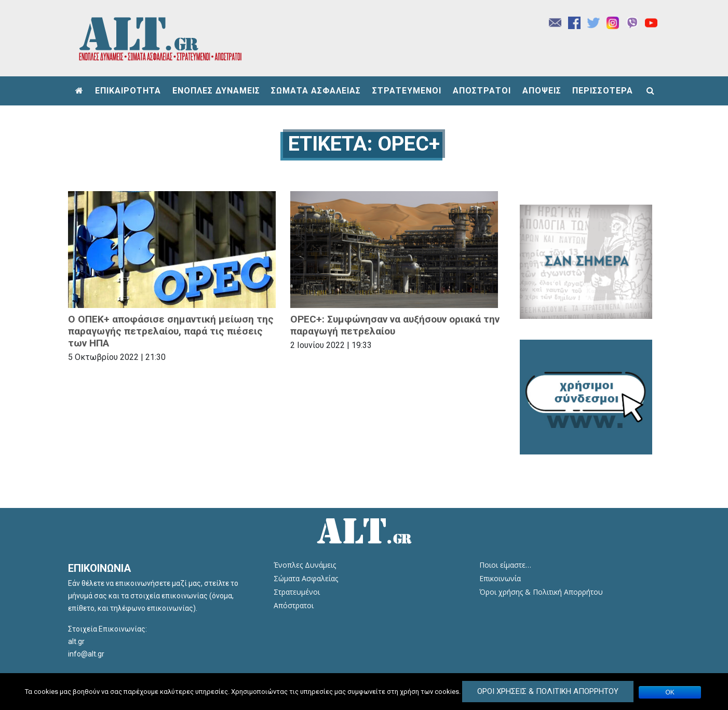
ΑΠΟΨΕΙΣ (542, 91)
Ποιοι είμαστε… (505, 565)
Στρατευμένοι (297, 592)
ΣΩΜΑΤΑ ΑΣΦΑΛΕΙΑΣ (316, 91)
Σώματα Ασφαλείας (306, 578)
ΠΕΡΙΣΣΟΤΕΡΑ (603, 91)
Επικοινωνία (500, 578)
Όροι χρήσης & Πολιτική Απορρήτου (541, 592)
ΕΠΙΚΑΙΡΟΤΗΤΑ (128, 91)
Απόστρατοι (294, 605)
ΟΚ (670, 692)
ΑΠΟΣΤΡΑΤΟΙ (482, 91)
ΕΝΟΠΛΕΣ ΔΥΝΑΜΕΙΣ (216, 91)
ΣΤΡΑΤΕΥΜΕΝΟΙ (407, 91)
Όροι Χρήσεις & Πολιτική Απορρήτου (548, 691)
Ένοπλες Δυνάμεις (305, 565)
